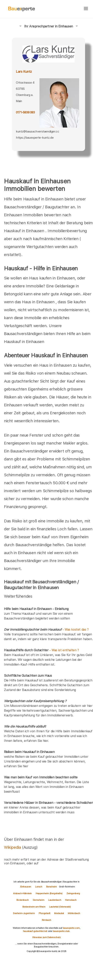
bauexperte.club (61, 931)
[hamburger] (86, 9)
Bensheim (52, 887)
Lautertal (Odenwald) (60, 907)
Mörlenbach (74, 913)
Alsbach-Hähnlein (22, 893)
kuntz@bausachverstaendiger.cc (37, 131)
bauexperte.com (71, 928)
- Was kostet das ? (46, 630)
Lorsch (39, 887)
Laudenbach (55, 900)
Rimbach (46, 920)
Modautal (59, 913)
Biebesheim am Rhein (34, 907)
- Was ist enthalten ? (41, 650)
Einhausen (26, 887)
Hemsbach (71, 900)
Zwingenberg (73, 893)
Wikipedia (13, 847)
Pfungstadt (44, 913)
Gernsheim (38, 900)
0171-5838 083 (25, 112)
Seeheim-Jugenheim (24, 913)
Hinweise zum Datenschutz (46, 937)
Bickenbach (23, 900)
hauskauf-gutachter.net (35, 931)
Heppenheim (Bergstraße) (49, 893)
